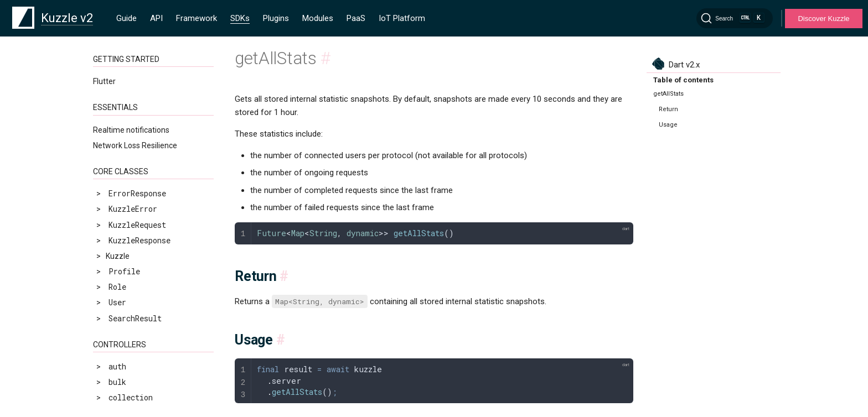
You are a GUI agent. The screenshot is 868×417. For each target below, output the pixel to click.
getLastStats (129, 268)
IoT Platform (402, 18)
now (108, 315)
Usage (668, 125)
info (111, 299)
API (156, 18)
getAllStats (126, 237)
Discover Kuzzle (823, 19)
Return (668, 109)
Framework (197, 18)
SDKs (240, 18)
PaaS (356, 18)
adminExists (126, 221)
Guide (126, 18)
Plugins (276, 18)
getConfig (122, 252)
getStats (120, 283)
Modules (318, 18)
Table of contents (683, 80)
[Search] (735, 18)
